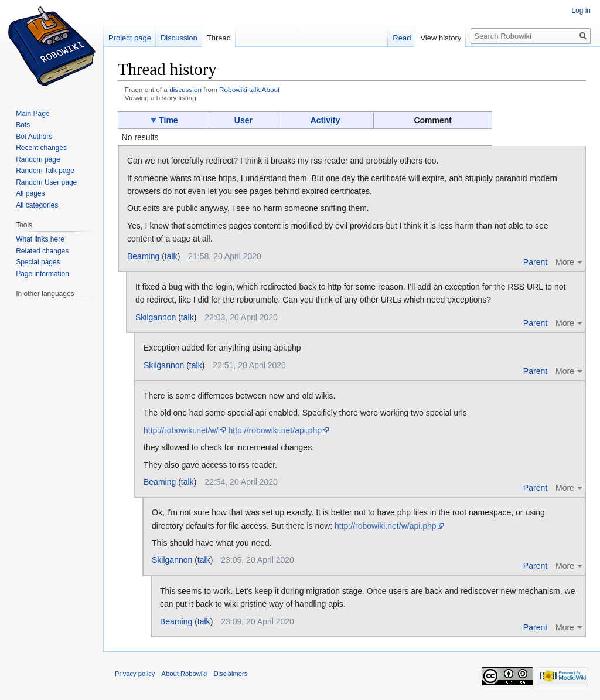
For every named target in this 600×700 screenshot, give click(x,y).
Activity (325, 120)
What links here (40, 239)
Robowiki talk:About (249, 89)
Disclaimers (231, 674)
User (243, 120)
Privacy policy (135, 674)
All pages (30, 193)
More (565, 262)
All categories (37, 205)
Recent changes (41, 148)
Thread (219, 38)
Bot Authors (34, 137)
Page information (42, 274)
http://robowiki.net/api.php (275, 430)
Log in (581, 11)
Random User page (46, 182)
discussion (185, 89)
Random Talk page (45, 171)
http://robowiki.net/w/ (181, 430)
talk (171, 256)
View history (441, 38)
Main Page (33, 114)
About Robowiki (185, 674)
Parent (535, 262)
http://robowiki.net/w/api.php (386, 526)
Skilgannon (156, 317)
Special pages (38, 262)
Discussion (179, 38)
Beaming (143, 256)
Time (168, 120)
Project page (130, 38)
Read (402, 38)
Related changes (42, 251)
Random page (38, 159)
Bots (23, 125)
